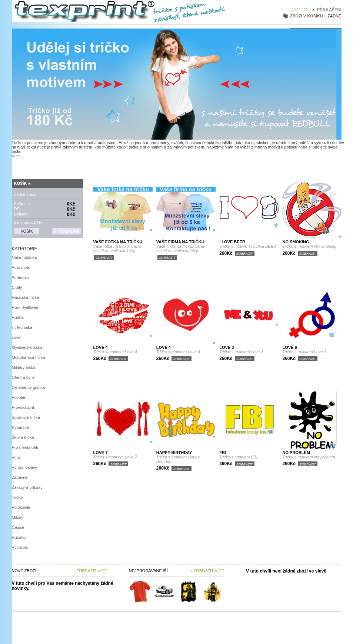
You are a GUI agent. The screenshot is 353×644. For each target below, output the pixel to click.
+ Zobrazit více (90, 571)
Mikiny (18, 517)
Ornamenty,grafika (29, 387)
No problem (296, 453)
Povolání (20, 397)
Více (16, 156)
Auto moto (21, 267)
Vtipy (16, 457)
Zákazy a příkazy (27, 487)
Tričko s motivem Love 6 (304, 352)
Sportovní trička (26, 417)
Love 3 (227, 347)
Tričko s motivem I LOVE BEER (248, 246)
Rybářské (20, 427)
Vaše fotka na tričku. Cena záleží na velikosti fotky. (117, 248)
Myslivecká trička (27, 347)
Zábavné (20, 477)
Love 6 (289, 347)
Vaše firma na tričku (180, 242)
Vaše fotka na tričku (118, 242)
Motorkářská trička (29, 357)
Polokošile (21, 507)
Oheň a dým (23, 377)
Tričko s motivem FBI (238, 457)
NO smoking (296, 242)
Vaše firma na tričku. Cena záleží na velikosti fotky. (180, 248)
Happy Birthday (174, 453)
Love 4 (101, 347)
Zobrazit (104, 258)
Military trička (24, 367)
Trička (17, 497)
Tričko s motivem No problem (309, 457)
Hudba (18, 317)
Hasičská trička (26, 297)
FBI (223, 453)
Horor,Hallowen (26, 307)
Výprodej (20, 547)
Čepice (18, 527)
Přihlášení (329, 10)
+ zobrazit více (207, 571)
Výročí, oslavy (24, 467)
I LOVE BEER (232, 242)
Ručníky (19, 537)
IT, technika (22, 327)
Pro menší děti (25, 447)
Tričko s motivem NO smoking (309, 246)
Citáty (17, 287)
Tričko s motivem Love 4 (115, 352)
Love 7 (101, 453)
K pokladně (66, 231)
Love (16, 337)
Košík (21, 183)
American (20, 277)
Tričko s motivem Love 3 (241, 352)
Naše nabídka (24, 257)
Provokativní (23, 407)
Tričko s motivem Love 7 (115, 457)
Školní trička (23, 437)
